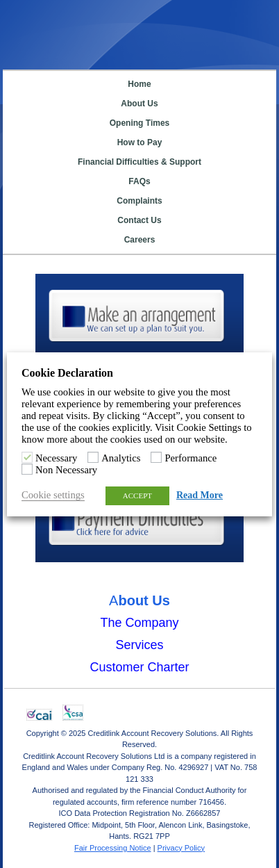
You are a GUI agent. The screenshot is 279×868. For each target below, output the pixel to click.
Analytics (121, 458)
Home (139, 84)
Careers (140, 240)
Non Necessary (66, 470)
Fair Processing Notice (113, 847)
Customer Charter (139, 666)
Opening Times (139, 123)
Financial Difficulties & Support (139, 162)
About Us (139, 104)
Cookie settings (53, 495)
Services (139, 644)
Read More (200, 495)
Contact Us (139, 220)
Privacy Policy (181, 847)
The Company (139, 622)
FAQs (139, 181)
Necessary (56, 458)
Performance (191, 458)
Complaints (139, 201)
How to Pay (140, 142)
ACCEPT (137, 496)
